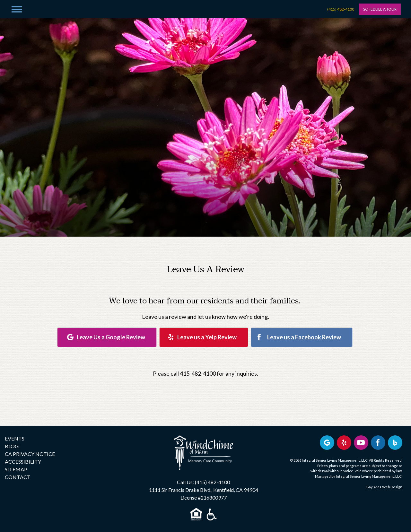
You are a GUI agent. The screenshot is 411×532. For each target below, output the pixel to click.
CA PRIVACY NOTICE (30, 454)
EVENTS (15, 438)
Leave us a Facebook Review (304, 337)
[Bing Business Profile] (395, 443)
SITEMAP (16, 469)
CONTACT (18, 477)
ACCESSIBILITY (23, 462)
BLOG (12, 446)
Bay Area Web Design (384, 487)
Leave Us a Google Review (111, 337)
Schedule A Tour (380, 9)
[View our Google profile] (327, 443)
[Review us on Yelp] (344, 443)
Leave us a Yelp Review (207, 337)
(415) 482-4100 (341, 9)
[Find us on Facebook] (378, 443)
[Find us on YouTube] (361, 443)
